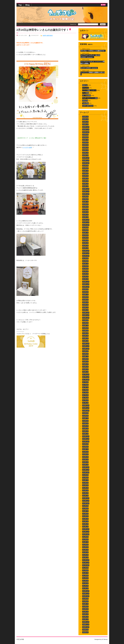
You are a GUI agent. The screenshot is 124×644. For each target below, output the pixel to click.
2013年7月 (85, 511)
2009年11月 (86, 624)
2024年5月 (85, 176)
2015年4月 (85, 457)
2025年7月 (85, 140)
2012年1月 (85, 557)
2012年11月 (86, 532)
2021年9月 (85, 258)
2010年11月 (86, 594)
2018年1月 (85, 372)
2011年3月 (85, 583)
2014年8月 (85, 478)
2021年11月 (86, 253)
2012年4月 (85, 550)
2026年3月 (85, 119)
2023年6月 (85, 204)
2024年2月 (85, 184)
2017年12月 (86, 374)
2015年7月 (85, 449)
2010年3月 (85, 614)
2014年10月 (86, 472)
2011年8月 (85, 570)
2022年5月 (85, 238)
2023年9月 (85, 197)
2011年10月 (86, 565)
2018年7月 (85, 356)
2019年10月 (86, 318)
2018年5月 (85, 362)
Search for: (73, 24)
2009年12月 (86, 622)
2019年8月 (85, 323)
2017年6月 (85, 390)
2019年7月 (85, 325)
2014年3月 (85, 490)
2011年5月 (85, 578)
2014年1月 (85, 496)
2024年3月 (85, 181)
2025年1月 (85, 155)
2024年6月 (85, 173)
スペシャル (85, 88)
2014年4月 (85, 488)
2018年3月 (85, 367)
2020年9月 (85, 289)
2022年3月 (85, 243)
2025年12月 (86, 127)
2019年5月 (85, 331)
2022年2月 (85, 246)
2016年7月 (85, 418)
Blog (27, 5)
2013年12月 (86, 498)
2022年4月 (85, 240)
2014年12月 (86, 467)
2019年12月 (86, 313)
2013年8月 (85, 509)
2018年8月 (85, 354)
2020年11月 (86, 284)
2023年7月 (85, 202)
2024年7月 (85, 171)
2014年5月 (85, 485)
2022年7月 (85, 233)
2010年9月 (85, 599)
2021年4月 (85, 271)
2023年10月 (86, 194)
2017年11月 (86, 377)
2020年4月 (85, 302)
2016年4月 (85, 426)
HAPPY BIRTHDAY (48, 36)
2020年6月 (85, 297)
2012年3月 (85, 552)
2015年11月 (86, 439)
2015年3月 (85, 460)
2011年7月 (85, 573)
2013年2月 (85, 524)
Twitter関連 (85, 103)
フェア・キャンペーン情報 (90, 98)
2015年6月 (85, 452)
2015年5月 (85, 454)
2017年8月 (85, 385)
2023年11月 (86, 191)
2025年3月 (85, 150)
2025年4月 (85, 148)
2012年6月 (85, 545)
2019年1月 (85, 341)
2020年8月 (85, 292)
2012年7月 (85, 542)
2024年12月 (86, 158)
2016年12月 (86, 405)
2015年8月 (85, 447)
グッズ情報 (85, 93)
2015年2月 (85, 462)
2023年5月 (85, 207)
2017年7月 (85, 387)
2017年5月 (85, 392)
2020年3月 (85, 305)
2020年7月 (85, 295)
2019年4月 (85, 333)
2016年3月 (85, 429)
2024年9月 (85, 166)
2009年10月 (86, 627)
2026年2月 (85, 122)
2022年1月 (85, 248)
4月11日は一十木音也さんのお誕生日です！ (93, 51)
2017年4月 (85, 395)
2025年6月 (85, 142)
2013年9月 (85, 506)
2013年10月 (86, 503)
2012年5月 (85, 547)
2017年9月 (85, 382)
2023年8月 (85, 199)
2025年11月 (86, 130)
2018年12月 (86, 344)
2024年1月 (85, 186)
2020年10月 (86, 287)
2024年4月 (85, 179)
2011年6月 (85, 576)
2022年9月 (85, 227)
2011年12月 (86, 560)
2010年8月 (85, 601)
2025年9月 (85, 135)
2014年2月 (85, 493)
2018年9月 (85, 351)
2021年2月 (85, 277)
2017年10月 (86, 380)
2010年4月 (85, 612)
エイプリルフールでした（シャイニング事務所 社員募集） (92, 63)
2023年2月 (85, 215)
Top (20, 5)
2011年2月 (85, 586)
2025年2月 (85, 153)
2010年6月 (85, 606)
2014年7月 (85, 480)
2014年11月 (86, 470)
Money (106, 639)
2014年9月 (85, 475)
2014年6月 (85, 483)
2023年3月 (85, 212)
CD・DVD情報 (86, 95)
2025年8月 (85, 137)
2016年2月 (85, 431)
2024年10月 (86, 163)
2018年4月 (85, 364)
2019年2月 (85, 338)
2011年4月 (85, 581)
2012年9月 (85, 537)
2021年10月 (86, 256)
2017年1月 (85, 403)
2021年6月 (85, 266)
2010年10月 (86, 596)
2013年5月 (85, 516)
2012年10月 (86, 534)
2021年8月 (85, 261)
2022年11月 (86, 222)
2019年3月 (85, 336)
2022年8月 (85, 230)
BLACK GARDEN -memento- (89, 68)
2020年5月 (85, 300)
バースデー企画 (27, 147)
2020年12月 (86, 282)
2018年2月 (85, 369)
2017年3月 (85, 398)
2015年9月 (85, 444)
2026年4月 (85, 117)
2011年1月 (85, 588)
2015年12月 (86, 436)
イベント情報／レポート (89, 90)
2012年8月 (85, 539)
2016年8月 (85, 416)
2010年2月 (85, 617)
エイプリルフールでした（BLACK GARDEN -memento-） (90, 56)
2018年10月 (86, 349)
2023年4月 (85, 209)
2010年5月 (85, 609)
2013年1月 (85, 527)
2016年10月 (86, 411)
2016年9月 (85, 413)
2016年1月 (85, 434)
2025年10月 (86, 132)
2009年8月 (85, 632)
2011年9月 (85, 568)
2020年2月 (85, 307)
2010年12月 (86, 591)
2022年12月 (86, 220)
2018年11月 (86, 346)
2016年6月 (85, 421)
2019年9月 (85, 320)
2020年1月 (85, 310)
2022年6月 (85, 235)
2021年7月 (85, 264)
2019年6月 (85, 328)
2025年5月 (85, 145)
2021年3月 (85, 274)
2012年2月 (85, 555)
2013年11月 (86, 501)
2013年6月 (85, 514)
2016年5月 (85, 423)
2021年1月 (85, 279)
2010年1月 (85, 619)
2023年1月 (85, 217)
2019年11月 (86, 315)
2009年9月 (85, 630)
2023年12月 (86, 189)
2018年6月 (85, 359)
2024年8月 (85, 168)
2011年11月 (86, 563)
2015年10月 (86, 442)
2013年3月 (85, 521)
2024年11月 (86, 160)
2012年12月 (86, 529)
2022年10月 (86, 225)
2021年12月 (86, 251)
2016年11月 (86, 408)
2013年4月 (85, 519)
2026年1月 (85, 124)
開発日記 (85, 85)
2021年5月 (85, 269)
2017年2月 (85, 400)
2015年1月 (85, 465)
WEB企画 (85, 101)
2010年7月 (85, 604)
